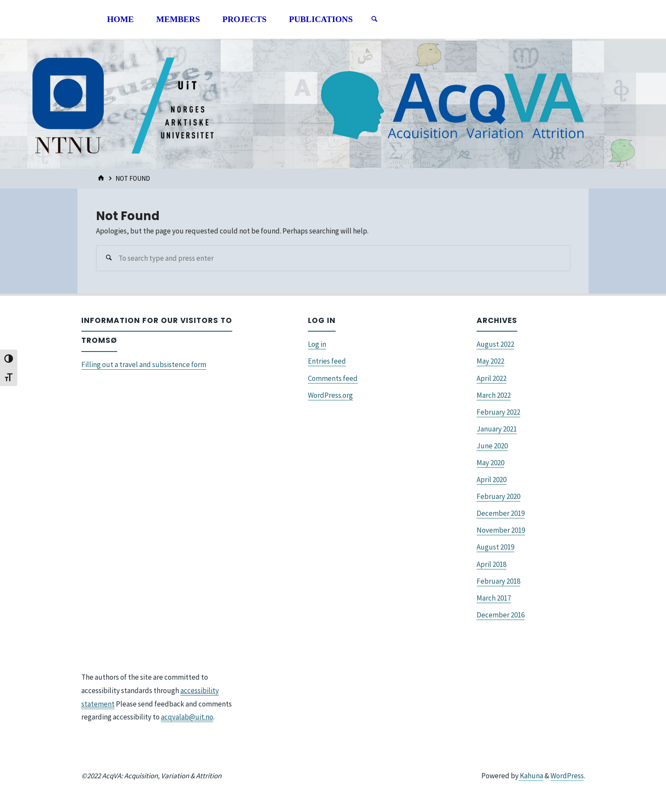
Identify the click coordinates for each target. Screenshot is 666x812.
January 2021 (497, 429)
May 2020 (490, 463)
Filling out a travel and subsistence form (144, 364)
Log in (317, 344)
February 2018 (498, 581)
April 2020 (491, 480)
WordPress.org (330, 395)
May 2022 (490, 361)
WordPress (567, 776)
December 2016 (501, 615)
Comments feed (333, 378)
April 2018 (491, 564)
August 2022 (495, 344)
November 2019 (501, 530)
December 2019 (501, 513)
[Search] (374, 19)
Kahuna (531, 776)
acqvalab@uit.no (187, 717)
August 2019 (495, 547)
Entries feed (327, 361)
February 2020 (498, 496)
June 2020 (492, 446)
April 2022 (491, 378)
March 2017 (494, 598)
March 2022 (494, 395)
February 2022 (498, 412)
